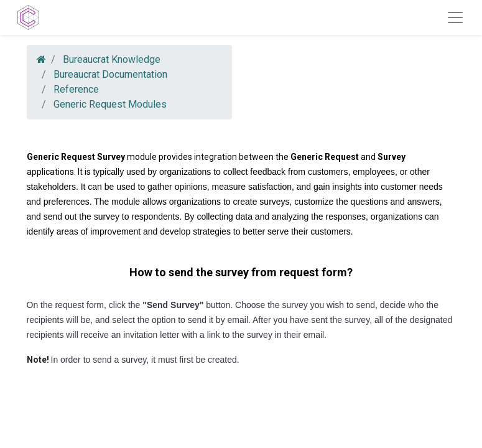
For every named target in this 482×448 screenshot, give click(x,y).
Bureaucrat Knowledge (112, 59)
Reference (76, 89)
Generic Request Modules (110, 104)
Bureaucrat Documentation (110, 74)
